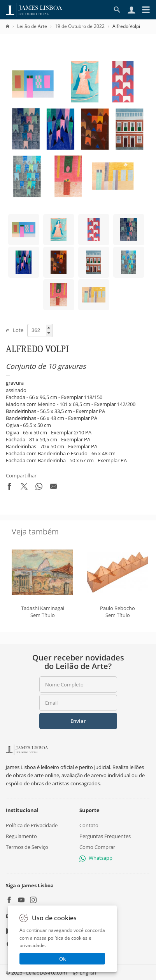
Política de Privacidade (32, 825)
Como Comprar (97, 847)
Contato (89, 825)
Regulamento (21, 836)
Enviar (78, 721)
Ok (62, 959)
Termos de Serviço (27, 847)
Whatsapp (96, 858)
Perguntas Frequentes (105, 836)
